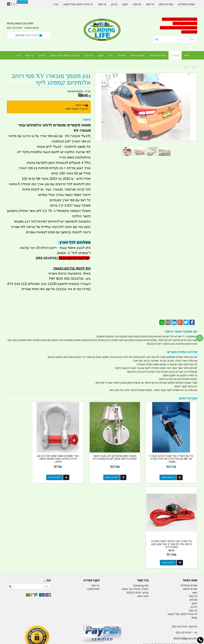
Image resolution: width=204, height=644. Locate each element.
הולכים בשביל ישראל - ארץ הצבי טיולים (102, 557)
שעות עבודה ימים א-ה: (175, 561)
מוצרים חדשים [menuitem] (137, 55)
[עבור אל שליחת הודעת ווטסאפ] (200, 338)
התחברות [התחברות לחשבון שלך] (22, 2)
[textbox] (167, 575)
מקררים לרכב (62, 625)
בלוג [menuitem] (110, 55)
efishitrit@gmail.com (185, 545)
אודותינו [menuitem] (121, 55)
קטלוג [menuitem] (175, 55)
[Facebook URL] (16, 4)
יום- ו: (168, 578)
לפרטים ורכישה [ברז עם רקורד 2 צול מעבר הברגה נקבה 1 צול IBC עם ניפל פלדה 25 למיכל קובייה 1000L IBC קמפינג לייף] (172, 469)
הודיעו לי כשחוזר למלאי (77, 109)
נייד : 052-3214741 (187, 539)
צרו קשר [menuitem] (89, 55)
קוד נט (97, 642)
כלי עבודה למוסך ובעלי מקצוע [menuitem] (65, 55)
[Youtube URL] (12, 4)
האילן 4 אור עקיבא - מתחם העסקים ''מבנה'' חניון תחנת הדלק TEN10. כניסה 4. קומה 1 (170, 553)
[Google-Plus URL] (14, 4)
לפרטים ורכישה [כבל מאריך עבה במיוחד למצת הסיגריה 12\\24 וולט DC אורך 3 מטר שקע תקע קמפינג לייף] (25, 469)
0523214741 (134, 499)
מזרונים (50, 625)
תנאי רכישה (143, 503)
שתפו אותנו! (93, 495)
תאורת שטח (77, 625)
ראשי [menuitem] (187, 55)
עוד (18, 55)
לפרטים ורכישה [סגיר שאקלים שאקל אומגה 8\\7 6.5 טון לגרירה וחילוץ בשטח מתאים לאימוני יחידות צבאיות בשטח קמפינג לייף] (74, 469)
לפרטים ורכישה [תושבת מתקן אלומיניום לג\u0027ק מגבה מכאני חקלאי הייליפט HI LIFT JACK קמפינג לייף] (123, 469)
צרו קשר (95, 492)
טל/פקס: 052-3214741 (184, 533)
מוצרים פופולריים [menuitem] (158, 55)
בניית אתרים (90, 642)
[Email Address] (9, 4)
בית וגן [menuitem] (42, 55)
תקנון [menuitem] (101, 55)
